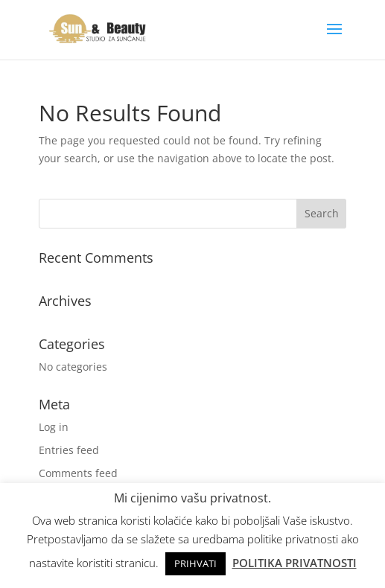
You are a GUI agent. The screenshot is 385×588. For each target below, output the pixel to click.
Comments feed (78, 473)
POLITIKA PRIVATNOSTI (295, 563)
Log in (54, 427)
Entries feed (69, 450)
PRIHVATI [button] (195, 563)
